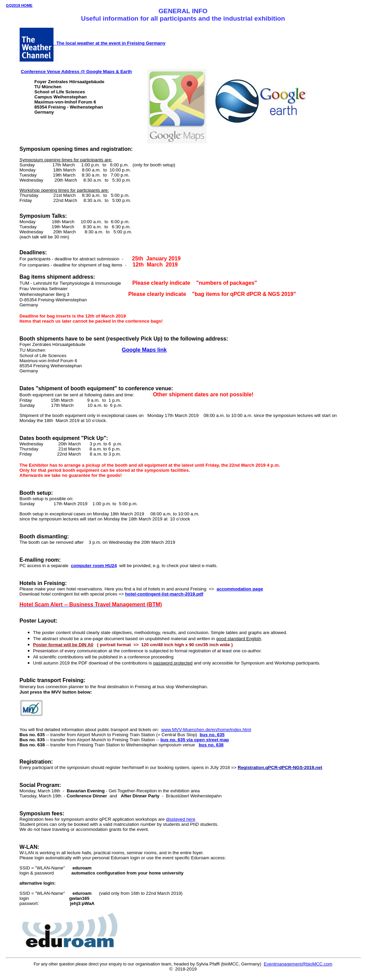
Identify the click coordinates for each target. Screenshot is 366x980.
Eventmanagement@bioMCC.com (298, 964)
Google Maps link (144, 350)
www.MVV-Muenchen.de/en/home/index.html (206, 730)
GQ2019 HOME (19, 5)
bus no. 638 (211, 745)
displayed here (181, 819)
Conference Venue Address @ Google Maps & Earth (77, 72)
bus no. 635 (212, 735)
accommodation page (240, 589)
